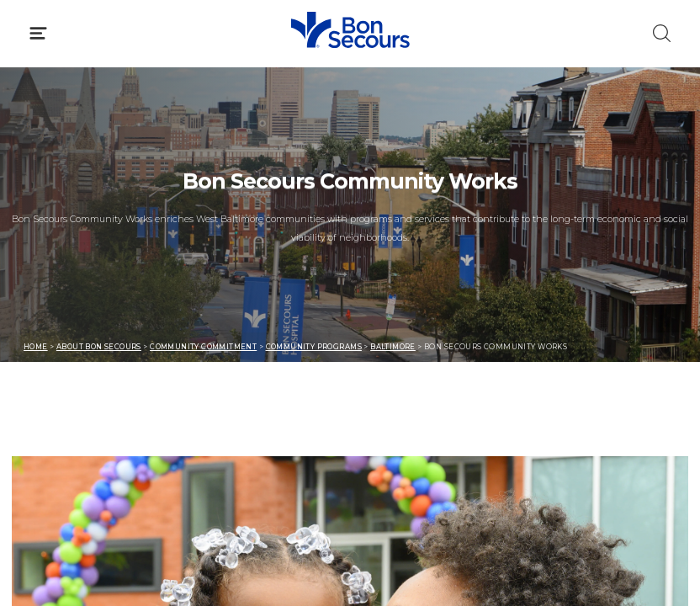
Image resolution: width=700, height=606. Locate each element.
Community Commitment (203, 347)
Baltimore (393, 347)
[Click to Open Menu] (38, 33)
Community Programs (314, 347)
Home (36, 347)
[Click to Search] (662, 33)
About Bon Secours (99, 347)
